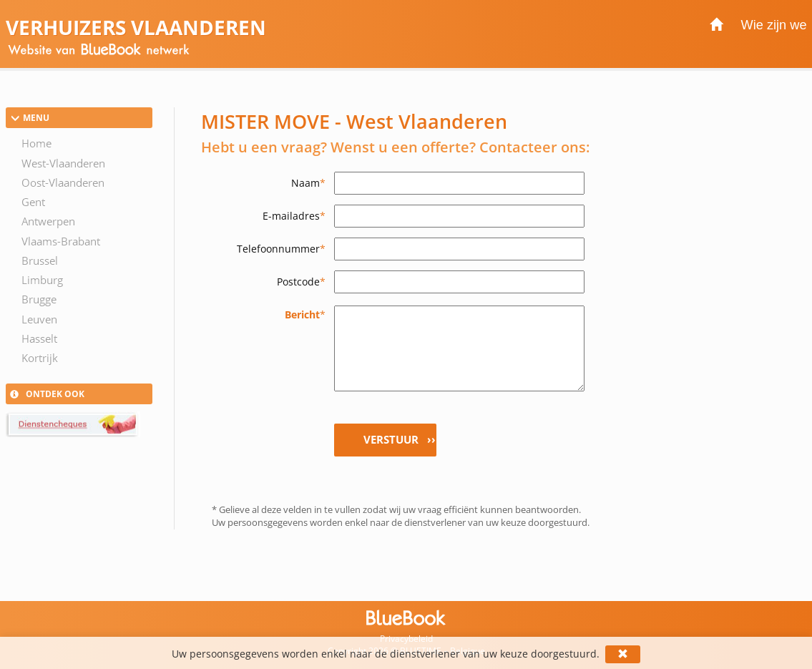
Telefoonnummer (281, 249)
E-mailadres (294, 216)
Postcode (301, 282)
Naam (308, 183)
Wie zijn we (774, 25)
